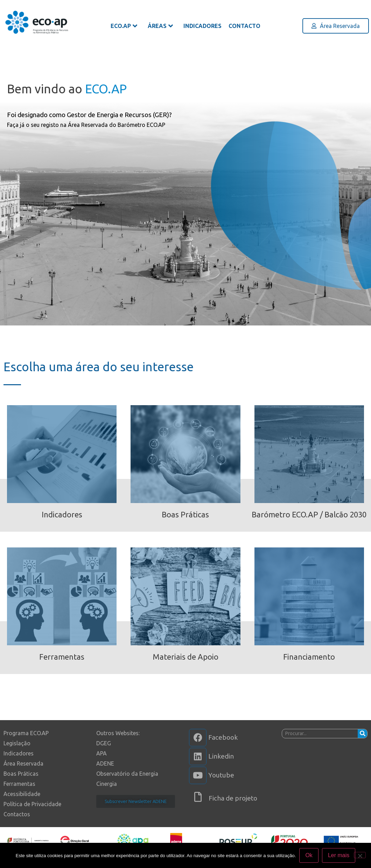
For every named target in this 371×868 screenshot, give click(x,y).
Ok (309, 855)
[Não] (360, 855)
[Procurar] (362, 734)
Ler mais (339, 855)
